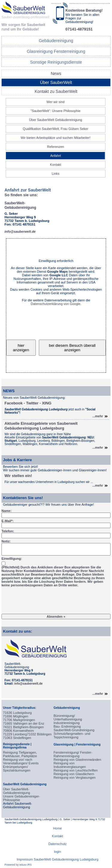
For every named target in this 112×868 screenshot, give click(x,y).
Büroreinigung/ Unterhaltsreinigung (68, 717)
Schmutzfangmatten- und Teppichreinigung (72, 735)
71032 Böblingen (39, 734)
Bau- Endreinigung (67, 726)
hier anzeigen (21, 348)
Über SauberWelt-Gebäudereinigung (17, 791)
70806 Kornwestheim (18, 731)
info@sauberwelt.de (29, 684)
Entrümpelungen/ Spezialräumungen (17, 769)
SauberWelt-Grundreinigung (74, 730)
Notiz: (6, 541)
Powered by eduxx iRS (18, 865)
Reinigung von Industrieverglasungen (70, 765)
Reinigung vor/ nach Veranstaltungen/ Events (21, 761)
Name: (7, 511)
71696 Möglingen (16, 716)
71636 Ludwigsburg (17, 713)
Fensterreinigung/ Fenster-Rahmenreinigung (73, 754)
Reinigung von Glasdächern (74, 774)
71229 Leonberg (15, 734)
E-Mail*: (7, 521)
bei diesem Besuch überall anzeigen (72, 348)
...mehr (98, 416)
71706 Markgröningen (19, 720)
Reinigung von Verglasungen (75, 777)
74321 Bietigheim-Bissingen (23, 727)
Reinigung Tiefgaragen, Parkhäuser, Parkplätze (20, 754)
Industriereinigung (66, 723)
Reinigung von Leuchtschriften (76, 770)
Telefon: (8, 531)
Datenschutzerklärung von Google (56, 304)
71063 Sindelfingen (17, 738)
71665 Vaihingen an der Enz (24, 723)
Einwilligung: (12, 559)
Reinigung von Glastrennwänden (77, 760)
